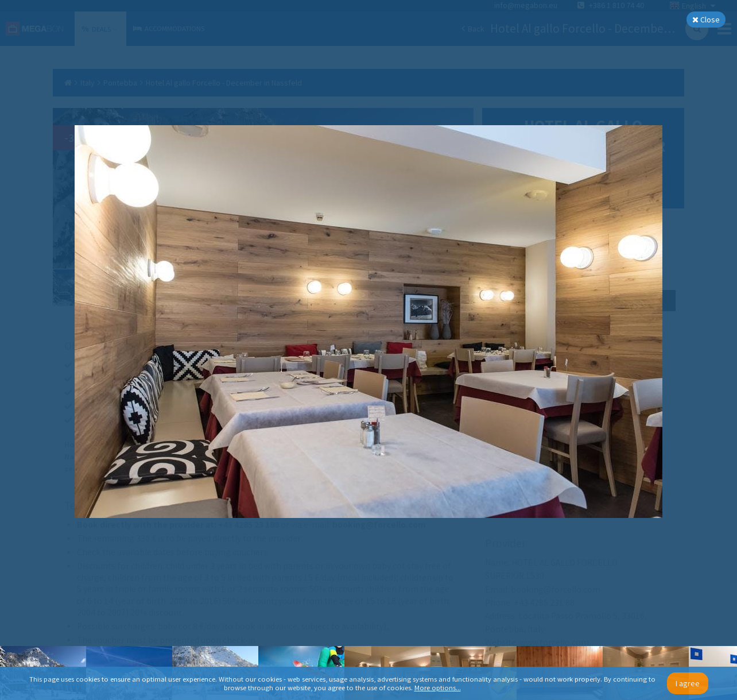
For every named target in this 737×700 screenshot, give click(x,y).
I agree (688, 683)
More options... (438, 688)
